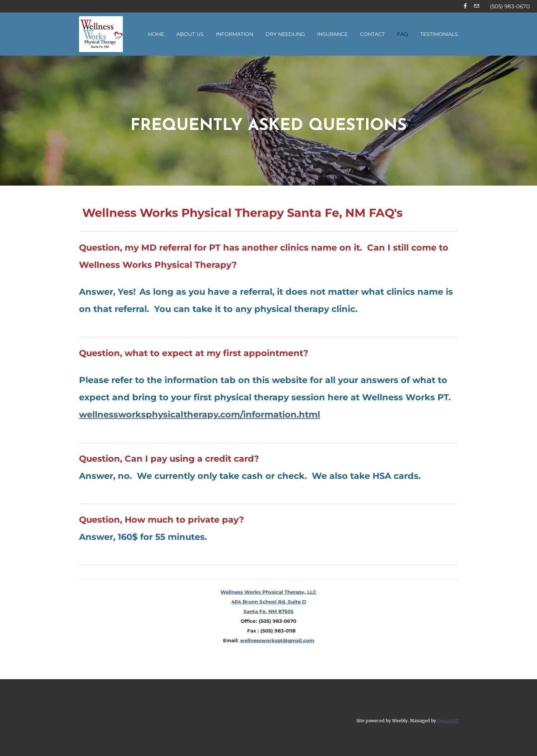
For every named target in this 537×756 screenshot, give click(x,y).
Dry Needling (285, 35)
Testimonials (439, 35)
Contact (372, 35)
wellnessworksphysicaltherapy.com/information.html (200, 415)
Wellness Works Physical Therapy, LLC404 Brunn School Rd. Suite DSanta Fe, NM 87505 (269, 602)
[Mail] (476, 7)
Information (235, 35)
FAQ (402, 35)
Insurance (332, 35)
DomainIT (448, 721)
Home (156, 35)
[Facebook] (465, 7)
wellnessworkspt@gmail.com (277, 641)
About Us (190, 35)
